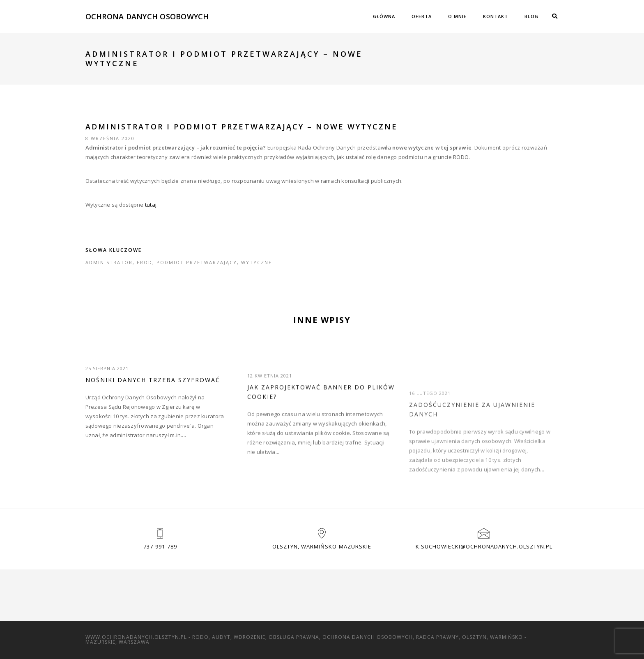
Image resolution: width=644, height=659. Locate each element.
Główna (384, 16)
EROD (145, 262)
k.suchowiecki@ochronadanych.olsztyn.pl (484, 546)
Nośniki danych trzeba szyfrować (153, 380)
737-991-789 (160, 546)
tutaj (151, 205)
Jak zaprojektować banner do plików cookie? (321, 406)
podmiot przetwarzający (197, 262)
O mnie (457, 16)
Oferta (422, 16)
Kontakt (496, 16)
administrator (109, 262)
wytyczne (256, 262)
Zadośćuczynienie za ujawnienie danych (472, 429)
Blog (531, 16)
